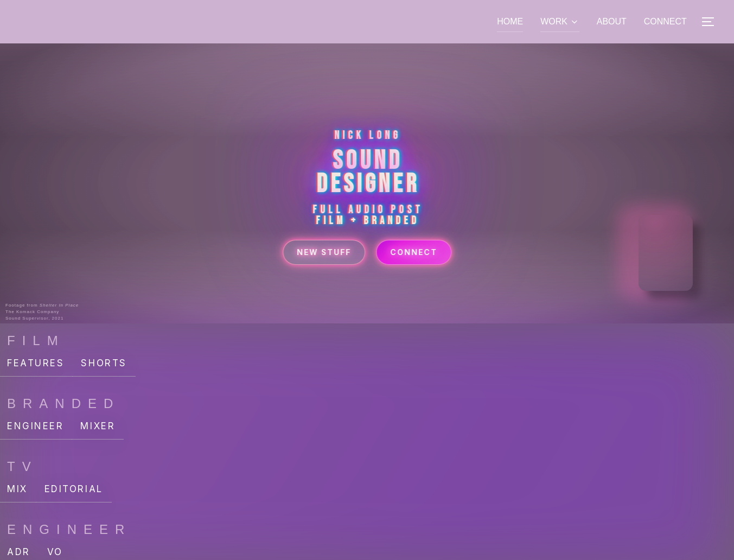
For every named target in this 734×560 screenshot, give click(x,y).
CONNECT (665, 21)
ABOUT (612, 21)
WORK (560, 22)
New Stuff (323, 266)
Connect (415, 266)
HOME (510, 21)
